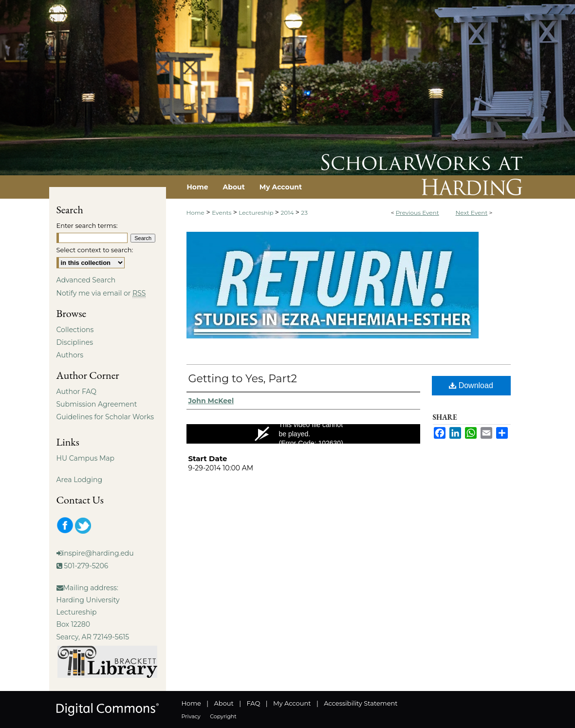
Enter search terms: (87, 225)
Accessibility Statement (361, 703)
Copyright (223, 716)
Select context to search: (95, 250)
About (224, 703)
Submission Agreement (97, 404)
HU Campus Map (86, 458)
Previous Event (417, 213)
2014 (288, 213)
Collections (75, 330)
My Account (292, 703)
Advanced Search (86, 280)
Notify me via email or (101, 293)
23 (304, 213)
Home (195, 213)
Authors (70, 355)
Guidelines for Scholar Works (105, 417)
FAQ (253, 703)
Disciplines (75, 342)
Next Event (472, 213)
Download (471, 385)
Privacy (191, 716)
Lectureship (257, 213)
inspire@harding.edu (98, 553)
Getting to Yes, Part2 (243, 379)
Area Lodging (79, 480)
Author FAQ (77, 392)
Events (222, 213)
